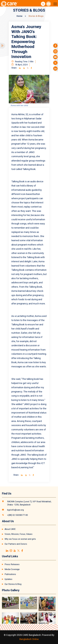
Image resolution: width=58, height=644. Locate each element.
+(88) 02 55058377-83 (18, 515)
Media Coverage (12, 569)
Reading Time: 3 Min (22, 62)
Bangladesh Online (29, 639)
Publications (10, 574)
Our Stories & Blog (13, 584)
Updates (8, 579)
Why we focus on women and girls (20, 539)
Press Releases (12, 564)
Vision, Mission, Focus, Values (18, 534)
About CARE (10, 529)
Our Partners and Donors (16, 544)
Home (19, 16)
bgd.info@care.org (15, 510)
